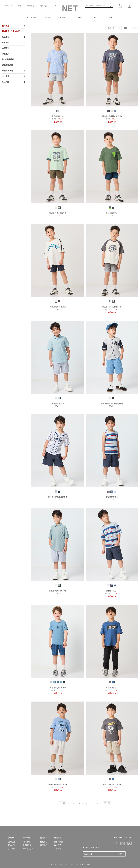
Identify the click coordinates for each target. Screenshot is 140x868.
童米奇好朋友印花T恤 (58, 213)
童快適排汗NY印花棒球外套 (112, 404)
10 (86, 803)
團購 (19, 6)
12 (95, 803)
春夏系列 (6, 43)
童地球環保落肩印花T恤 (112, 784)
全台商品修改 (28, 849)
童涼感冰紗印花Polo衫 (58, 591)
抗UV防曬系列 (8, 59)
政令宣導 (58, 845)
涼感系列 (6, 54)
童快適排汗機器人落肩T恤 (112, 116)
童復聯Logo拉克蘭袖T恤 (112, 307)
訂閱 (120, 854)
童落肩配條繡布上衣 (58, 307)
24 (100, 803)
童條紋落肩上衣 (112, 591)
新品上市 (6, 37)
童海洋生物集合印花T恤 (58, 784)
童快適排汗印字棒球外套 (58, 497)
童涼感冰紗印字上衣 (58, 688)
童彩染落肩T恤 (58, 116)
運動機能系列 (7, 65)
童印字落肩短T (112, 688)
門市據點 (44, 6)
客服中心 (44, 845)
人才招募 (12, 849)
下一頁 (107, 803)
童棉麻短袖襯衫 (58, 404)
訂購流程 (26, 842)
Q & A (55, 6)
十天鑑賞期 (27, 845)
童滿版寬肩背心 (112, 497)
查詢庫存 (31, 6)
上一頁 (62, 803)
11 (90, 803)
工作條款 (58, 849)
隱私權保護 (59, 842)
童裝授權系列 (7, 71)
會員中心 (44, 842)
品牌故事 (12, 842)
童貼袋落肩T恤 (112, 213)
